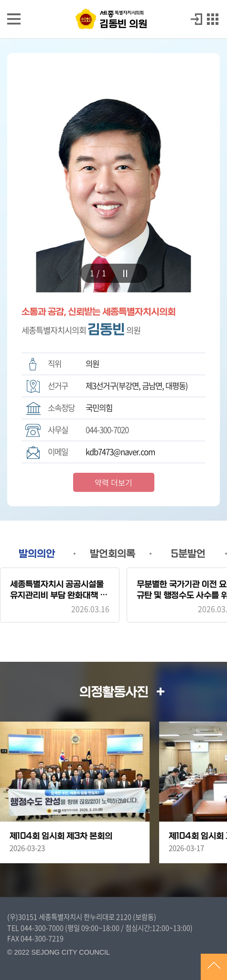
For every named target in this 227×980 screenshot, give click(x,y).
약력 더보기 (113, 482)
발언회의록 (113, 554)
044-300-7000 (42, 928)
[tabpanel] (113, 173)
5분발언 (188, 554)
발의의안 (37, 554)
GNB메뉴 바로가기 (114, 1)
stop (125, 273)
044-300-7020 (107, 430)
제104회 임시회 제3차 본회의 (61, 836)
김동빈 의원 (123, 24)
